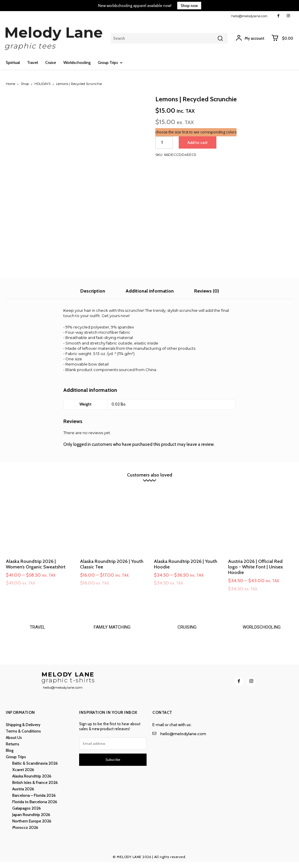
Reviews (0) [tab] (207, 289)
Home (11, 84)
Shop (25, 84)
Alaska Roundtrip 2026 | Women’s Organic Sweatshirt (36, 562)
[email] (113, 750)
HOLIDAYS (42, 84)
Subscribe (113, 766)
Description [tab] (93, 289)
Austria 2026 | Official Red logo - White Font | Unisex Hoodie (255, 565)
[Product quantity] (164, 142)
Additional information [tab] (150, 289)
